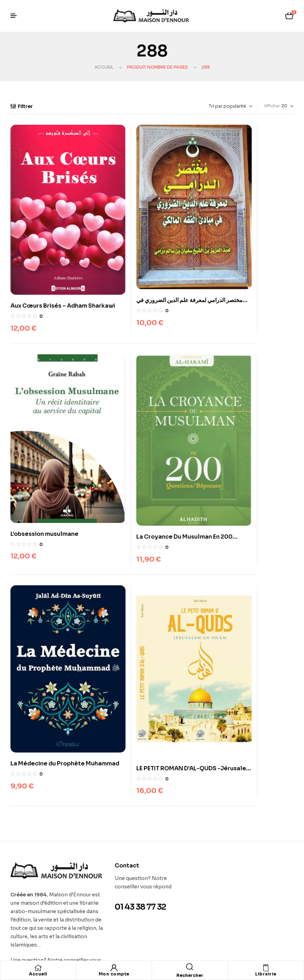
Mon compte (114, 974)
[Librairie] (266, 968)
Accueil (104, 67)
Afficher (272, 106)
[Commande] (215, 106)
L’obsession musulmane (240, 263)
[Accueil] (38, 968)
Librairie (266, 974)
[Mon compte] (114, 968)
